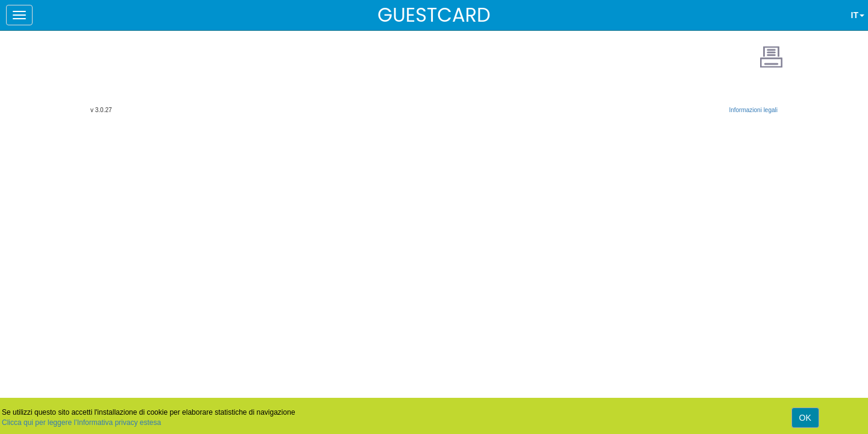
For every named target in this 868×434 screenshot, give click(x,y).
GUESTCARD (434, 15)
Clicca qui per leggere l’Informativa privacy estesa (81, 423)
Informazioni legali (753, 110)
